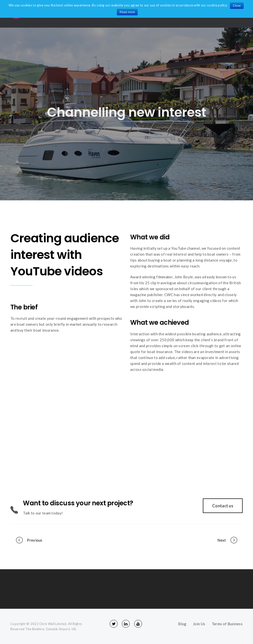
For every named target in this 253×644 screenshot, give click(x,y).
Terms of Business (227, 624)
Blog (182, 624)
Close (237, 6)
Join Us (199, 624)
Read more (127, 12)
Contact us (223, 506)
